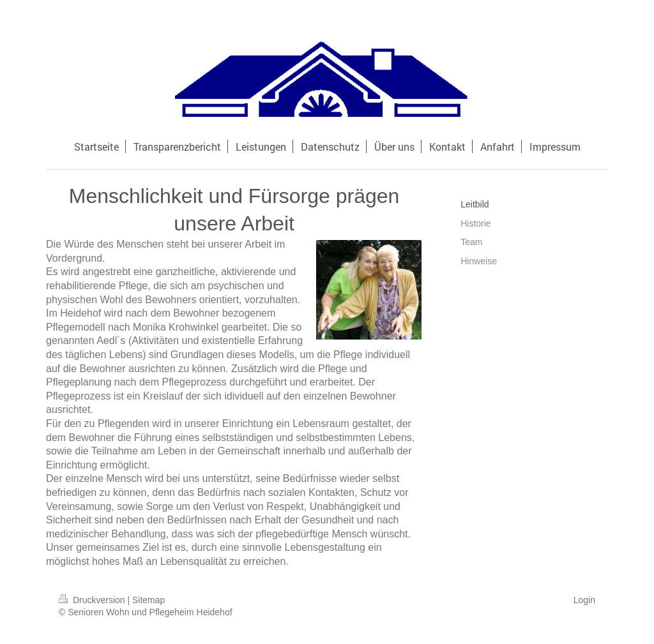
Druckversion (93, 600)
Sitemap (148, 600)
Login (584, 600)
